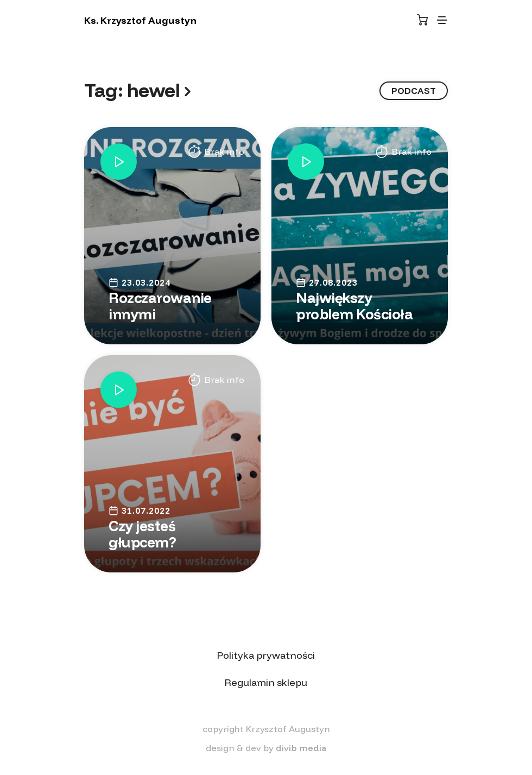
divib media (301, 748)
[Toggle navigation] (442, 20)
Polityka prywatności (266, 655)
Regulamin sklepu (266, 682)
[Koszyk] (422, 20)
